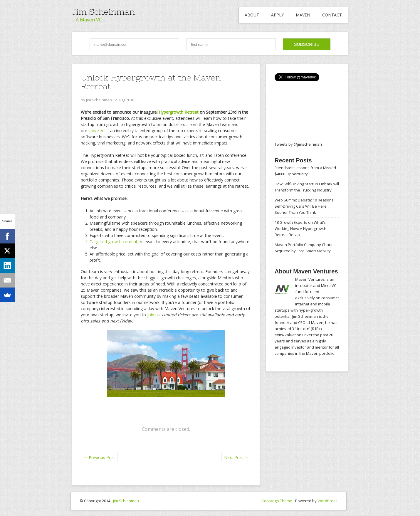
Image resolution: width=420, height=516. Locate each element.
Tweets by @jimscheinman (298, 144)
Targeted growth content (114, 242)
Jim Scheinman (103, 12)
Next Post (236, 457)
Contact (332, 15)
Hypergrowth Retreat (179, 112)
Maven (303, 15)
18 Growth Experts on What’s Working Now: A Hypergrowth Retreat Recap (300, 228)
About (252, 15)
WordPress (327, 501)
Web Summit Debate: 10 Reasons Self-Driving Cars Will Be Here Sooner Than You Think (304, 206)
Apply (277, 15)
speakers (97, 131)
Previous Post (99, 457)
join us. (154, 315)
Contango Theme (277, 501)
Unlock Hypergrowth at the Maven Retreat (151, 82)
